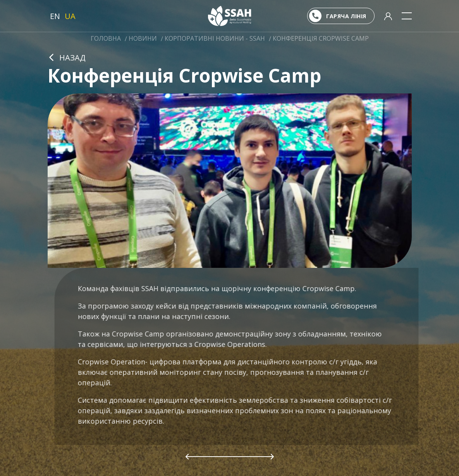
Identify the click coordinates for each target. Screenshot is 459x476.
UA (70, 16)
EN (55, 16)
